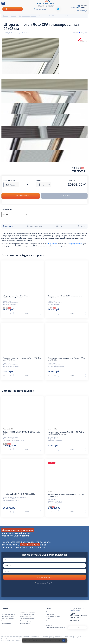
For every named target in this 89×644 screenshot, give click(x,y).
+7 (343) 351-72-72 (30, 545)
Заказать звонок (80, 10)
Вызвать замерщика (44, 577)
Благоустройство (25, 623)
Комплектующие (6, 623)
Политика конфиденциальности (56, 627)
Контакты (49, 625)
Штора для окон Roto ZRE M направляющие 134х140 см (65, 297)
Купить (27, 313)
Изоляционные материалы (28, 619)
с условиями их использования (51, 641)
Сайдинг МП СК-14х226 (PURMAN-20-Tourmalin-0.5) (22, 433)
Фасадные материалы (8, 614)
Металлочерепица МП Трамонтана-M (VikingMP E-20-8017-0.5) (66, 495)
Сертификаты (50, 623)
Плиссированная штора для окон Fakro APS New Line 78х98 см (67, 359)
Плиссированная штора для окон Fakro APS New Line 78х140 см (22, 359)
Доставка (49, 621)
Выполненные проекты (53, 616)
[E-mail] (45, 571)
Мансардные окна (26, 616)
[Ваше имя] (45, 560)
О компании (50, 612)
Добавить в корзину (23, 196)
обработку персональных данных (44, 583)
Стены (3, 612)
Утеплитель (5, 621)
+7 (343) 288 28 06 (75, 244)
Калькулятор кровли (13, 9)
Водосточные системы (27, 614)
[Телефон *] (45, 565)
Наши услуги (50, 614)
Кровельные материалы (27, 612)
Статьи (48, 619)
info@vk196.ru (41, 9)
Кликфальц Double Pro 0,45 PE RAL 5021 (19, 494)
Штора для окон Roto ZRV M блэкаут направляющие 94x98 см (17, 297)
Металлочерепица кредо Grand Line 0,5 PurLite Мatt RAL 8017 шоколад (66, 433)
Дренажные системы (8, 616)
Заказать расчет (66, 196)
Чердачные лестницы (8, 619)
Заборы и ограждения (27, 621)
